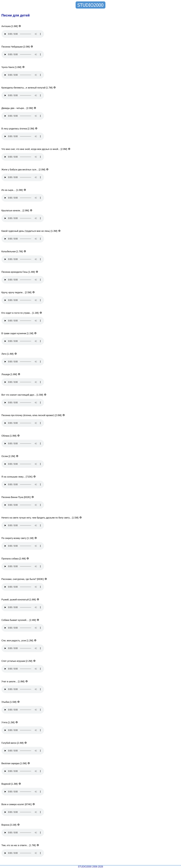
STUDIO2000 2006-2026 (91, 867)
